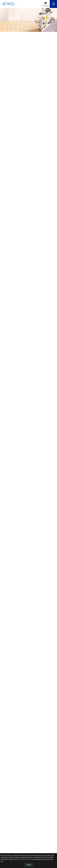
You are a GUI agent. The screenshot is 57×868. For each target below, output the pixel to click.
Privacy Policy (23, 859)
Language (46, 6)
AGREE (29, 865)
